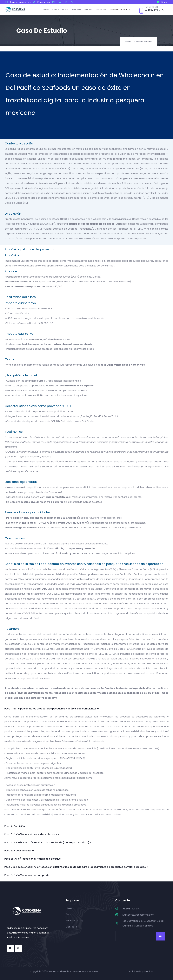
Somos (55, 10)
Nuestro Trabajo (71, 10)
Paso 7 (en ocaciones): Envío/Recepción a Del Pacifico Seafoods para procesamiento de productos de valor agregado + (76, 867)
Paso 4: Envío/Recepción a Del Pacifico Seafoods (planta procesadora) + (48, 842)
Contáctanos (152, 7)
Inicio (46, 10)
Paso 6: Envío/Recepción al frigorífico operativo (33, 859)
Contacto (100, 10)
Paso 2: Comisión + (16, 826)
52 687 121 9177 (154, 10)
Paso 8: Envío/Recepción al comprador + (29, 875)
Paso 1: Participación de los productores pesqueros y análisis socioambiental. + (52, 709)
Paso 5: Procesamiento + (19, 851)
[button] (86, 709)
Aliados (88, 10)
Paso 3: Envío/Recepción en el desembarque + (32, 834)
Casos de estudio (119, 10)
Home (128, 42)
